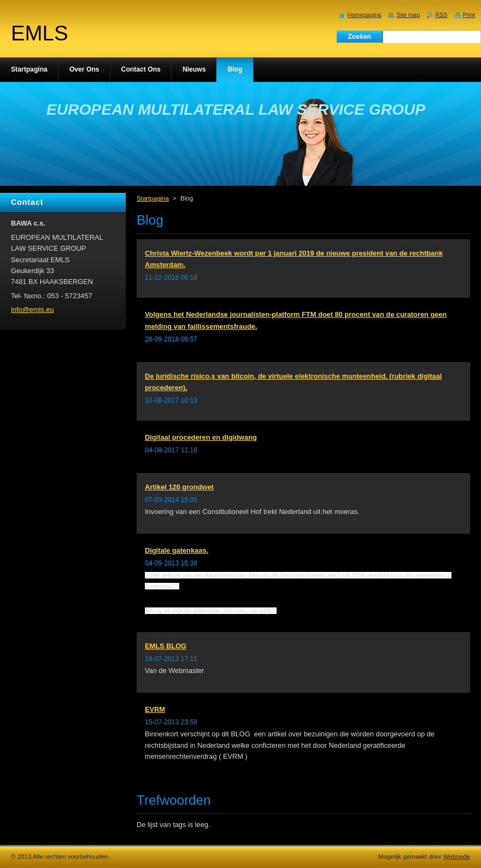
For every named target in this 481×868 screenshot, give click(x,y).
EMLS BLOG (166, 646)
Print (469, 15)
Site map (408, 15)
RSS (441, 15)
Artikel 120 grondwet (179, 487)
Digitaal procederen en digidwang (201, 437)
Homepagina (365, 15)
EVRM (155, 709)
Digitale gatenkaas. (177, 550)
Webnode (457, 857)
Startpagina (153, 198)
